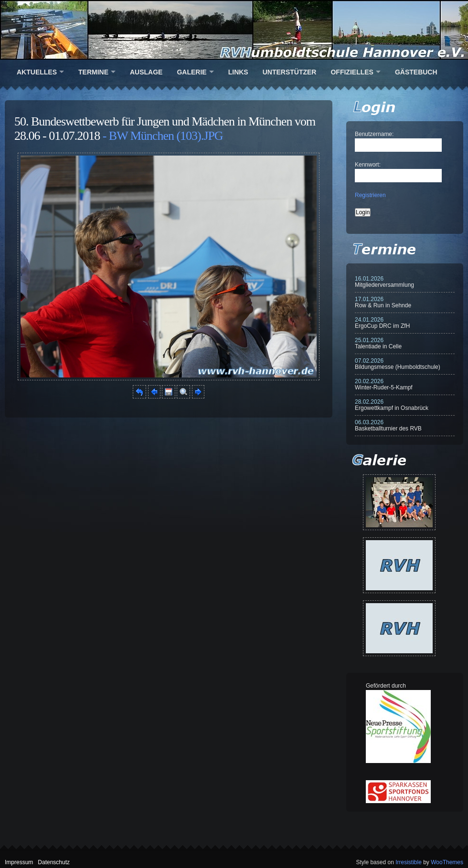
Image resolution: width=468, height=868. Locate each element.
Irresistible (409, 862)
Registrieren (370, 195)
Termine (93, 72)
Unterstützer (290, 72)
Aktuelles (37, 72)
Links (238, 72)
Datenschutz (54, 862)
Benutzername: (374, 134)
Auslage (146, 72)
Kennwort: (368, 165)
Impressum (19, 862)
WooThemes (447, 862)
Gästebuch (416, 72)
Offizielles (352, 72)
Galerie (191, 72)
